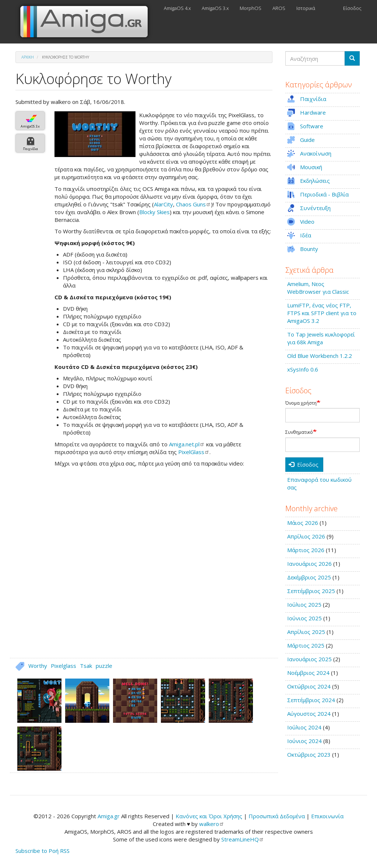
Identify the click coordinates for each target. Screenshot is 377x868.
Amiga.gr (109, 816)
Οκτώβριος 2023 (309, 754)
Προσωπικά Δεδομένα (277, 816)
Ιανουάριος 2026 (309, 564)
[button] (95, 134)
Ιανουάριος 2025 (309, 659)
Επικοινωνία (327, 816)
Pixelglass (64, 666)
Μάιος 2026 (303, 523)
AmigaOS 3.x (215, 8)
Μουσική (311, 167)
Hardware (313, 112)
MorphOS (251, 8)
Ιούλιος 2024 (304, 727)
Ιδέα (306, 235)
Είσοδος (352, 8)
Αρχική (28, 57)
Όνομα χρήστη (301, 403)
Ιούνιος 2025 (304, 618)
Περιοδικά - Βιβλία (324, 194)
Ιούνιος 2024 (304, 741)
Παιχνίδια (30, 149)
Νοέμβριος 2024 (308, 673)
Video (307, 222)
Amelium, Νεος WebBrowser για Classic (318, 288)
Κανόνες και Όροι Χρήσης (209, 816)
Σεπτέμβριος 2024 (311, 700)
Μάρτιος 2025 (306, 645)
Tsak (86, 666)
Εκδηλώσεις (315, 181)
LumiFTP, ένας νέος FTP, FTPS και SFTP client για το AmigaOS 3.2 (322, 313)
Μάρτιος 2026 (306, 550)
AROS (279, 8)
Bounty (309, 249)
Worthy (38, 666)
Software (312, 126)
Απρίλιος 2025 (306, 632)
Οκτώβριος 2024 (309, 686)
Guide (307, 140)
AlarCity (163, 204)
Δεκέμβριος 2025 (309, 577)
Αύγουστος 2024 (309, 714)
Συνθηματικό (299, 432)
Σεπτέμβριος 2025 (311, 591)
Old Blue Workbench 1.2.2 (320, 356)
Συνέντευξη (315, 208)
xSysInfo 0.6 (303, 369)
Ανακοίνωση (316, 153)
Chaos (193, 204)
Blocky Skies (154, 212)
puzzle (104, 666)
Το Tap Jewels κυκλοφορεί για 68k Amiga (321, 338)
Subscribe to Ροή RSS (43, 851)
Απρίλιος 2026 (306, 536)
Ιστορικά (306, 8)
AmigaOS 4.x (177, 8)
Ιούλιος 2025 (304, 604)
